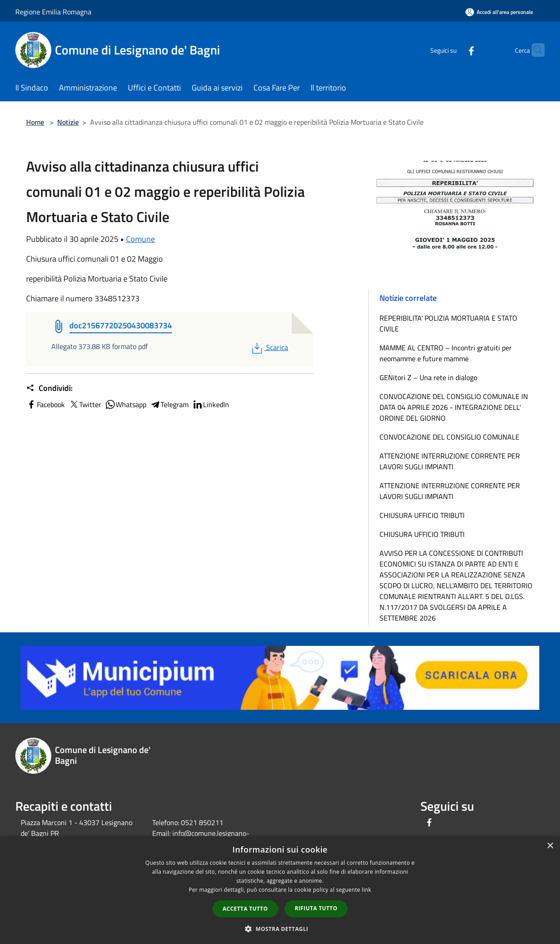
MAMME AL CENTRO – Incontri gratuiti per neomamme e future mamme (446, 353)
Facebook (45, 404)
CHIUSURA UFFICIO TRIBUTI (422, 515)
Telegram (169, 404)
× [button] (550, 846)
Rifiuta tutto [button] (316, 908)
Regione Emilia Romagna (53, 12)
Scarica (269, 347)
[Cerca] (534, 50)
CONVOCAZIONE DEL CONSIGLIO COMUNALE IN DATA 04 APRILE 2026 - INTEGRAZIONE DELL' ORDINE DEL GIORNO (454, 407)
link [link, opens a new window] (367, 890)
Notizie (68, 122)
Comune (140, 239)
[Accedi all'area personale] (499, 12)
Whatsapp (126, 404)
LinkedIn (211, 404)
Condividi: (49, 388)
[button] (280, 929)
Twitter (85, 404)
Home (35, 122)
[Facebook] (454, 50)
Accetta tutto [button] (245, 909)
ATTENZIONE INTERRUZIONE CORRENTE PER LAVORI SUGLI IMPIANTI (450, 461)
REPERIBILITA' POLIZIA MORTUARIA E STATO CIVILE (448, 323)
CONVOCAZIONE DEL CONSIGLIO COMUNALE (449, 437)
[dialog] (280, 890)
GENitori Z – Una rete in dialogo (428, 377)
